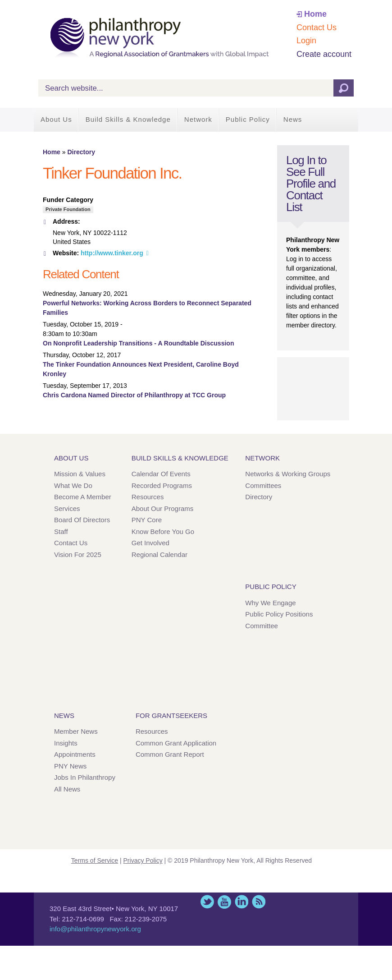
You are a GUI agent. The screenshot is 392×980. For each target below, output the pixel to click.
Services (67, 508)
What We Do (73, 485)
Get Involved (150, 543)
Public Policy (248, 119)
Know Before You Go (163, 531)
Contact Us (317, 28)
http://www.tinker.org (112, 253)
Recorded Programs (162, 485)
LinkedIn (242, 902)
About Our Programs (163, 508)
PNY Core (147, 520)
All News (67, 789)
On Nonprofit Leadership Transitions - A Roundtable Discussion (138, 343)
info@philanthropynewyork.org (95, 929)
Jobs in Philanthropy (85, 777)
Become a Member (83, 497)
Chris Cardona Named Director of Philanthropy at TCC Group (134, 395)
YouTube (224, 902)
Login (306, 41)
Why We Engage (270, 603)
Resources (148, 497)
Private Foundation (68, 209)
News (293, 119)
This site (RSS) (259, 902)
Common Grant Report (170, 754)
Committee (262, 626)
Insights (66, 743)
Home (315, 14)
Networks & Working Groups (288, 474)
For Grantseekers (171, 715)
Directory (81, 152)
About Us (56, 119)
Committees (263, 485)
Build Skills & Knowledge (128, 119)
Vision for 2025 (78, 554)
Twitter (207, 902)
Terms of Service (95, 860)
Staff (61, 531)
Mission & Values (80, 474)
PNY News (70, 766)
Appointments (75, 754)
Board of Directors (82, 520)
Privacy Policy (143, 860)
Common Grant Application (176, 743)
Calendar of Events (161, 474)
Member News (76, 731)
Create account (324, 54)
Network (198, 119)
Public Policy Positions (279, 614)
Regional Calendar (160, 554)
